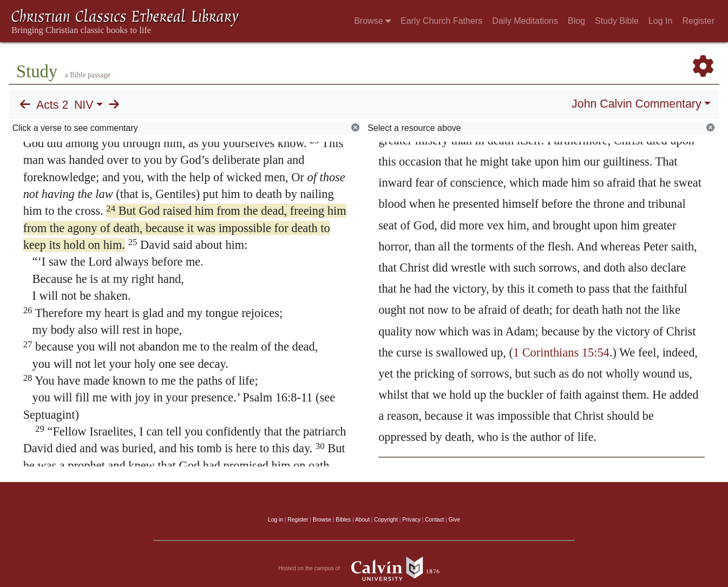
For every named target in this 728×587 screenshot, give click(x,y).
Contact (434, 520)
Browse (372, 21)
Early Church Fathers (441, 21)
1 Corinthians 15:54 (561, 352)
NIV (84, 105)
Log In (660, 21)
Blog (576, 21)
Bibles (343, 520)
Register (698, 21)
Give (454, 520)
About (362, 520)
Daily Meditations (525, 21)
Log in (276, 520)
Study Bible (617, 21)
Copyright (386, 520)
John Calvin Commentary (636, 104)
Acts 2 (52, 105)
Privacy (411, 520)
